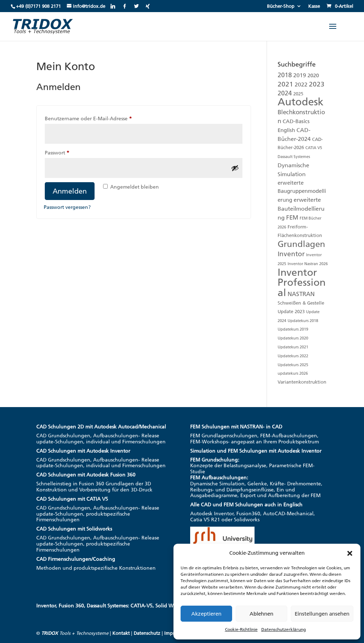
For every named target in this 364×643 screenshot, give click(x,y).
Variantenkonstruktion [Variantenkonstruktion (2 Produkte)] (302, 382)
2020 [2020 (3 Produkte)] (313, 75)
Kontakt (121, 633)
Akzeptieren (206, 614)
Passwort (71, 152)
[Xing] (148, 6)
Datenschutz (147, 633)
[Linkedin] (113, 6)
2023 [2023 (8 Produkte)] (317, 84)
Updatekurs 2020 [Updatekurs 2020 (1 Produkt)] (293, 338)
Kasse (314, 6)
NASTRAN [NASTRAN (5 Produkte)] (301, 294)
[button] (350, 553)
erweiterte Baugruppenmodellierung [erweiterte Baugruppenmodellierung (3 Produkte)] (302, 192)
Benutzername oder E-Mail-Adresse (102, 118)
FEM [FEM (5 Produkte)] (292, 217)
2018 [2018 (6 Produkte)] (285, 75)
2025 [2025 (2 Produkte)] (298, 94)
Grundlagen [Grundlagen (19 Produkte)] (301, 244)
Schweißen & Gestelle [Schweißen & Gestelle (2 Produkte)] (301, 303)
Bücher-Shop (281, 6)
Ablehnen (261, 614)
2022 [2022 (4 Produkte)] (301, 85)
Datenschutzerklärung (283, 629)
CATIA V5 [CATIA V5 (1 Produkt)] (314, 148)
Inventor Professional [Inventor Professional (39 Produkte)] (302, 283)
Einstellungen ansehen (322, 614)
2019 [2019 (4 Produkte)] (300, 75)
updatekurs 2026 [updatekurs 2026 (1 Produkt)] (293, 373)
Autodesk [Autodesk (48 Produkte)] (301, 102)
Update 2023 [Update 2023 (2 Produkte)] (291, 312)
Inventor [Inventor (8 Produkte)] (291, 254)
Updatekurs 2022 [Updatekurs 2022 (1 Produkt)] (293, 356)
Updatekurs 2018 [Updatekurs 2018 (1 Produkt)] (303, 321)
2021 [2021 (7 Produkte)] (285, 84)
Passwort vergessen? (67, 207)
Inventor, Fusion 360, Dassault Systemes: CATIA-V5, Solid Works (110, 606)
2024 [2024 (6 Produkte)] (285, 93)
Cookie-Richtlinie (241, 629)
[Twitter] (136, 6)
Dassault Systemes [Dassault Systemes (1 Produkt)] (294, 157)
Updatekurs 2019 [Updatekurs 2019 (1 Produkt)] (293, 329)
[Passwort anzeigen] (235, 168)
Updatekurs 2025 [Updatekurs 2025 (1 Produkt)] (293, 365)
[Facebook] (125, 6)
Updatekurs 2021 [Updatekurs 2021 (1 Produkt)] (293, 347)
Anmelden (70, 191)
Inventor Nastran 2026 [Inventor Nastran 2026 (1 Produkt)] (308, 264)
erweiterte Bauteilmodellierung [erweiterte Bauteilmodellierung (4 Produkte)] (301, 209)
